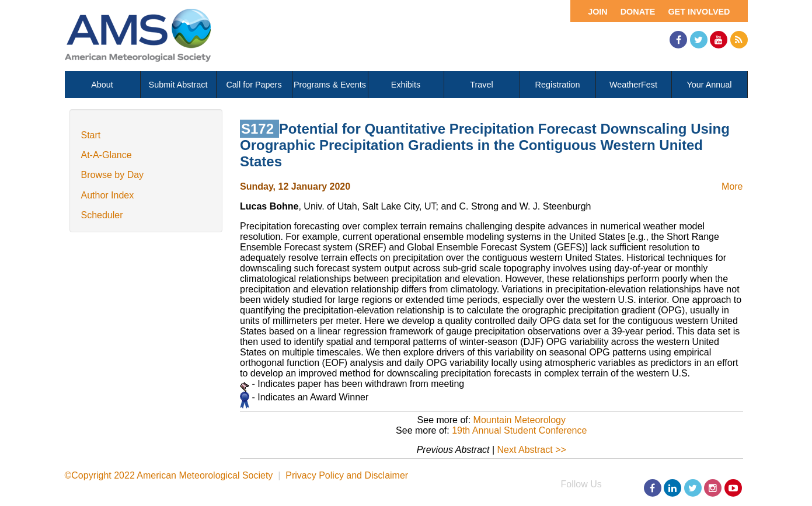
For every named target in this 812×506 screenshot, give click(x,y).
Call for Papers (254, 85)
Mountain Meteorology (520, 420)
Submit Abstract (178, 85)
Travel (481, 85)
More (732, 186)
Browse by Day (113, 175)
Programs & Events (330, 85)
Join (598, 12)
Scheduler (102, 215)
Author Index (108, 195)
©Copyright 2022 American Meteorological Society (169, 475)
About (102, 85)
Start (91, 135)
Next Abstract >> (532, 450)
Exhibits (406, 85)
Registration (558, 85)
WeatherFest (633, 85)
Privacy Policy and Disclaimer (347, 475)
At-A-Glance (107, 155)
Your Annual (709, 85)
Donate (638, 12)
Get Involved (699, 12)
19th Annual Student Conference (519, 430)
